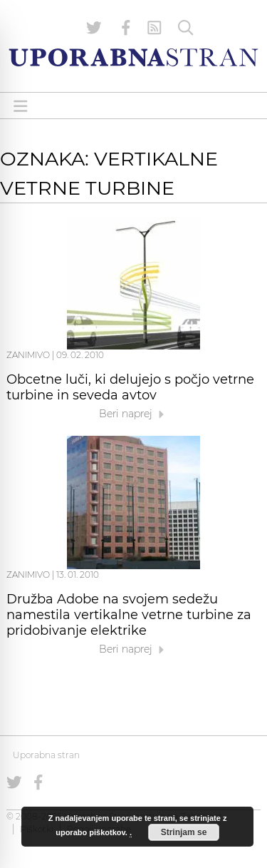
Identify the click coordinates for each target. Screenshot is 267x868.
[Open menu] (21, 106)
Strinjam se (184, 832)
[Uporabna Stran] (133, 57)
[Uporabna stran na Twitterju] (94, 28)
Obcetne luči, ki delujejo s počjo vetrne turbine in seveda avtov (130, 387)
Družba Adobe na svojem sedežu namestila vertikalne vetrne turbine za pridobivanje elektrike (129, 615)
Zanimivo (28, 355)
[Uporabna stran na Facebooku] (126, 28)
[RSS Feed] (155, 28)
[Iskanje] (186, 28)
